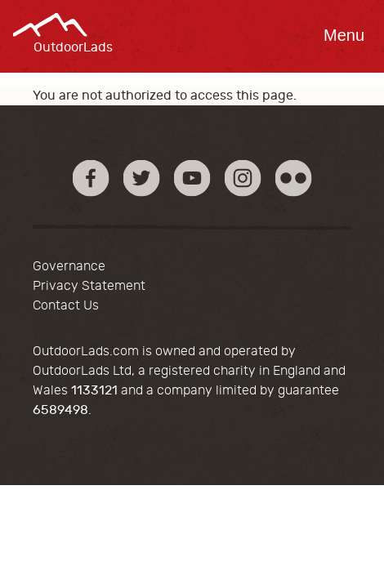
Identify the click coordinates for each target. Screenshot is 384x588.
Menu (344, 35)
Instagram (243, 178)
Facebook (91, 178)
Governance (69, 266)
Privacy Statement (89, 286)
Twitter (142, 178)
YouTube (192, 178)
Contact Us (66, 305)
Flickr (294, 178)
